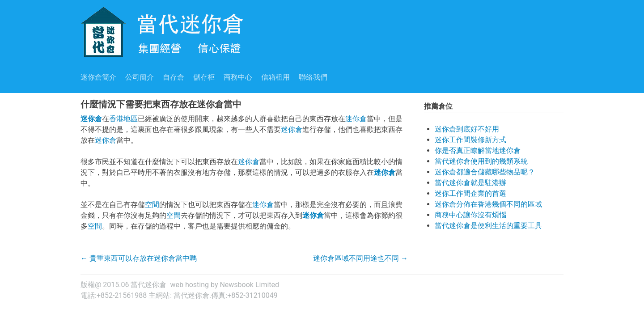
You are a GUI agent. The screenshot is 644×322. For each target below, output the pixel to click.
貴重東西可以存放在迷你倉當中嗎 (139, 258)
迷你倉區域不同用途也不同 (360, 258)
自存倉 (174, 77)
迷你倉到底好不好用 (467, 129)
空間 (152, 205)
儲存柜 (204, 77)
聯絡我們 (313, 77)
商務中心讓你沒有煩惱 (470, 215)
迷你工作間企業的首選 (470, 193)
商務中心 (238, 77)
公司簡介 (140, 77)
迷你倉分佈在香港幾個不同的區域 (488, 204)
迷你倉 (91, 119)
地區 (131, 119)
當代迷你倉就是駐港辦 (470, 183)
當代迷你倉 (191, 295)
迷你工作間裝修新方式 (470, 140)
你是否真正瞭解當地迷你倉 (478, 150)
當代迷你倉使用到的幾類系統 (481, 161)
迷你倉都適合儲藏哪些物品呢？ (485, 172)
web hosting (189, 285)
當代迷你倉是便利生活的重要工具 (488, 226)
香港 (116, 119)
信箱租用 (275, 77)
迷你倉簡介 (98, 77)
